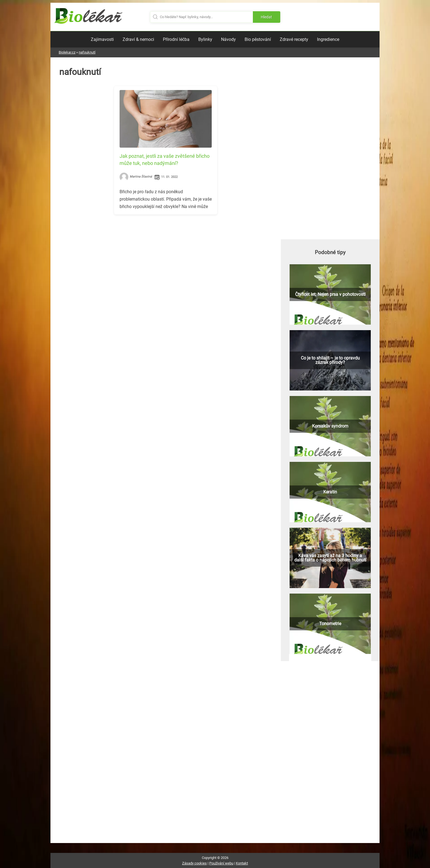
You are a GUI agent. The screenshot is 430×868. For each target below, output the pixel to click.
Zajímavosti (102, 39)
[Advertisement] (166, 257)
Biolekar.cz (67, 52)
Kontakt (242, 863)
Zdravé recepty (294, 39)
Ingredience (328, 39)
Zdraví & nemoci (138, 39)
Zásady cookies (194, 863)
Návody (228, 39)
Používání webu (221, 863)
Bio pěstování (258, 39)
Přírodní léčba (176, 39)
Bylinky (205, 39)
